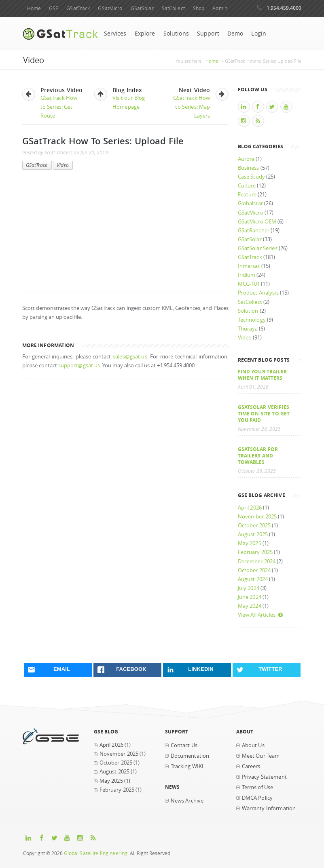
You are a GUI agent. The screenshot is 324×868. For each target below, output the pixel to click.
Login (259, 34)
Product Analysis (258, 293)
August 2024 (253, 579)
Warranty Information (269, 808)
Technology (252, 320)
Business (249, 168)
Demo (235, 34)
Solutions (176, 34)
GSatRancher (254, 231)
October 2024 (254, 570)
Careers (251, 766)
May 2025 (250, 543)
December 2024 (257, 561)
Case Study (251, 177)
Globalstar (250, 203)
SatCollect (173, 8)
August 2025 (253, 534)
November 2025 (257, 517)
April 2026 (250, 508)
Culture (247, 186)
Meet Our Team (261, 756)
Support (208, 34)
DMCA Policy (257, 798)
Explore (145, 34)
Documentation (190, 756)
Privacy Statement (264, 777)
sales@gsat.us (130, 357)
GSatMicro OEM (257, 222)
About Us (253, 745)
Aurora (246, 159)
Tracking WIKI (187, 766)
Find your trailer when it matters (262, 375)
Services (115, 34)
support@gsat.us (79, 366)
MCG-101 (249, 284)
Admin (220, 8)
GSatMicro (110, 8)
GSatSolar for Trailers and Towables (258, 455)
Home (34, 8)
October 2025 (254, 526)
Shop (199, 8)
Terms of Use (258, 787)
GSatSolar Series (258, 248)
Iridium (247, 275)
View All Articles (260, 615)
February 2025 (255, 552)
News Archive (187, 801)
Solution (248, 311)
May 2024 (250, 606)
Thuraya (248, 329)
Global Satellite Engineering (96, 853)
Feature (247, 195)
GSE (54, 8)
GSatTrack (78, 8)
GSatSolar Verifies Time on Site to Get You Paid (264, 413)
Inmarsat (249, 266)
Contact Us (184, 745)
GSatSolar (142, 8)
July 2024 (249, 588)
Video (63, 165)
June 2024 (250, 597)
